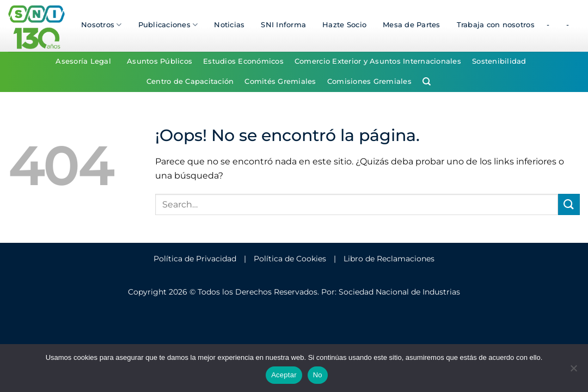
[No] (573, 371)
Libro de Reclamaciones (389, 259)
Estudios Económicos (243, 61)
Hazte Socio (344, 25)
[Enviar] (569, 204)
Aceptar (284, 375)
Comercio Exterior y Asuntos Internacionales (378, 61)
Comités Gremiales (280, 81)
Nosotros (102, 25)
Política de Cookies (290, 259)
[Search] (427, 82)
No (318, 375)
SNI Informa (283, 25)
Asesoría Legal (83, 61)
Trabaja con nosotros (496, 25)
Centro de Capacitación (190, 81)
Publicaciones (168, 25)
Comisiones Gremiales (369, 81)
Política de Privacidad (195, 259)
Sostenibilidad (499, 61)
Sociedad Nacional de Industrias (399, 292)
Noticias (229, 25)
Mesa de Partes (412, 25)
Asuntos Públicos (160, 61)
